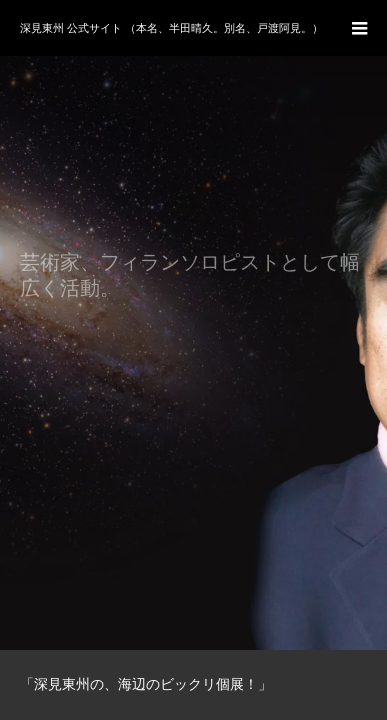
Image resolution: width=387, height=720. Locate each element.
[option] (193, 325)
